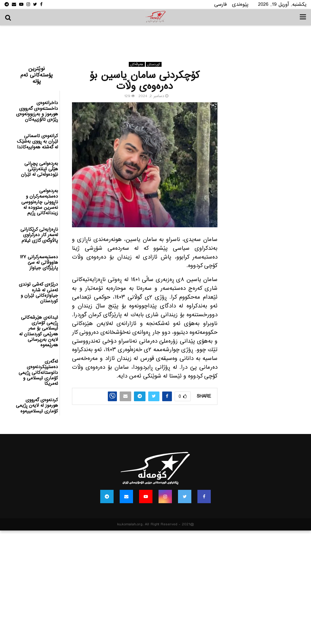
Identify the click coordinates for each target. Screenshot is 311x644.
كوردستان (154, 64)
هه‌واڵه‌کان (137, 64)
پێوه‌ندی (240, 4)
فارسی (220, 4)
